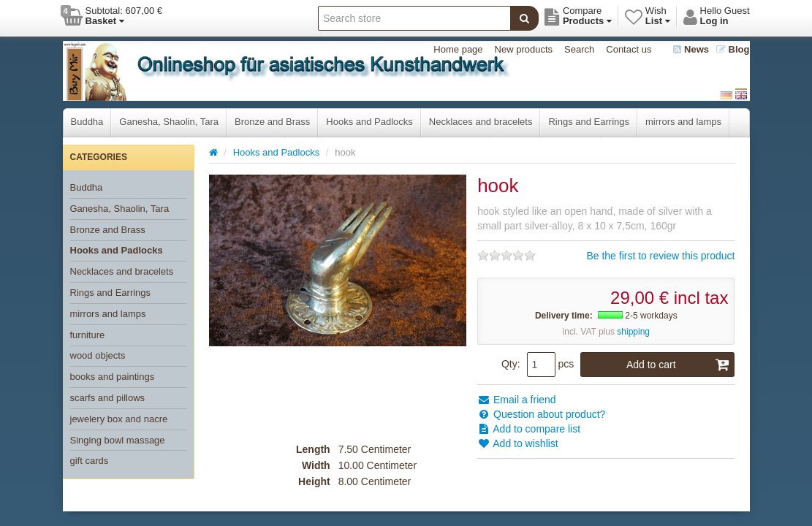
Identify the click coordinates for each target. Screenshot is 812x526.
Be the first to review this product (660, 256)
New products (524, 49)
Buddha (87, 122)
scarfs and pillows (108, 398)
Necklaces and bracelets (481, 122)
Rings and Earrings (589, 122)
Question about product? (541, 414)
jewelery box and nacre (119, 419)
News (691, 49)
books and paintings (113, 377)
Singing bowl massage (118, 440)
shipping (633, 332)
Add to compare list (529, 429)
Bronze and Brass (272, 122)
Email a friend (516, 400)
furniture (88, 335)
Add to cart (678, 365)
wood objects (98, 355)
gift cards (90, 461)
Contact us (629, 49)
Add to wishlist (518, 443)
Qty (509, 364)
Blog (733, 49)
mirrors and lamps (683, 122)
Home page (458, 49)
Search (579, 49)
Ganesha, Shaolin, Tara (169, 122)
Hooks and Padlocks (369, 122)
